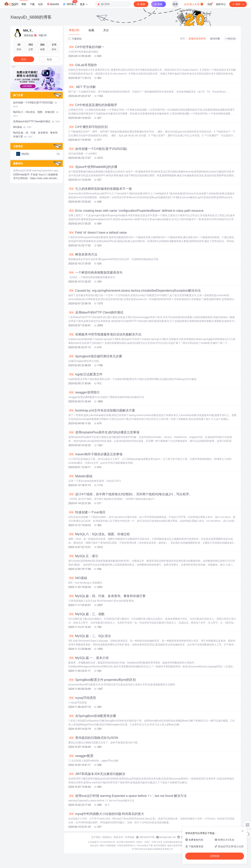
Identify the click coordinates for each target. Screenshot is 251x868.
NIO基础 (78, 578)
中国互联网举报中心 (126, 846)
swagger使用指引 (84, 392)
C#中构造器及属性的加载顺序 (93, 105)
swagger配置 (81, 756)
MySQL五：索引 (83, 556)
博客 (24, 4)
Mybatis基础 (80, 476)
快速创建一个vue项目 (87, 512)
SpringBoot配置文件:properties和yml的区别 (102, 680)
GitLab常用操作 (83, 65)
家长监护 (94, 846)
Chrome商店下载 (145, 846)
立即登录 (215, 856)
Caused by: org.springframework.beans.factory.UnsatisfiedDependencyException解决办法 (135, 291)
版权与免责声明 (175, 846)
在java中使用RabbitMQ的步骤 (93, 167)
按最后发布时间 (197, 39)
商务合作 (118, 837)
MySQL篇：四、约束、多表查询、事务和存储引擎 (107, 596)
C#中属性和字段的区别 (88, 127)
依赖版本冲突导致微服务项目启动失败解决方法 (105, 334)
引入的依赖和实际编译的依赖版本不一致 (100, 189)
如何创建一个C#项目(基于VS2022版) (98, 149)
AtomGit (53, 4)
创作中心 (221, 4)
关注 (24, 59)
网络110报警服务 (108, 846)
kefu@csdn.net (168, 837)
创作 (238, 4)
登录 (175, 4)
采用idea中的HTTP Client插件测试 (96, 312)
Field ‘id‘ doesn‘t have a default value (98, 233)
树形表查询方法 (83, 254)
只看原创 (75, 39)
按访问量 (215, 39)
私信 (50, 59)
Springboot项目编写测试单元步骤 (95, 356)
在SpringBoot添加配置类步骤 (92, 716)
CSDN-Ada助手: (22, 175)
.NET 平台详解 (82, 87)
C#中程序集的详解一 (86, 47)
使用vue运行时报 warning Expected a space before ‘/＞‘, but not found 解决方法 (128, 796)
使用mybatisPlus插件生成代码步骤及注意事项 (104, 432)
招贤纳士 (107, 837)
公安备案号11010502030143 (101, 842)
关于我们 (96, 837)
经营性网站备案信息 (173, 842)
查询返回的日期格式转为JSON (93, 738)
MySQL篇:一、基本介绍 (89, 658)
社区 (41, 4)
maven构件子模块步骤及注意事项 (95, 454)
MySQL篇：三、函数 (86, 614)
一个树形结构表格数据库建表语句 (95, 273)
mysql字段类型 (82, 698)
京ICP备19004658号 (126, 842)
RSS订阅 (230, 39)
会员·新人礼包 (194, 4)
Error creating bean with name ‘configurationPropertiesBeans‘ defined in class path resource (136, 211)
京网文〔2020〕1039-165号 (149, 842)
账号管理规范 (160, 846)
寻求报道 (130, 837)
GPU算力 (70, 3)
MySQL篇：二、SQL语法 (90, 636)
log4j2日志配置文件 (85, 374)
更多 (84, 4)
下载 (32, 4)
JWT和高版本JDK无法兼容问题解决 (97, 774)
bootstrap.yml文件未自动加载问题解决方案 (102, 410)
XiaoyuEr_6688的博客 (31, 17)
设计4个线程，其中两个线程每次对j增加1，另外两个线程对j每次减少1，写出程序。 (130, 494)
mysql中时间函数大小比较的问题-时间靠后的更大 (106, 814)
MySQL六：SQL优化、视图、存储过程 (99, 534)
